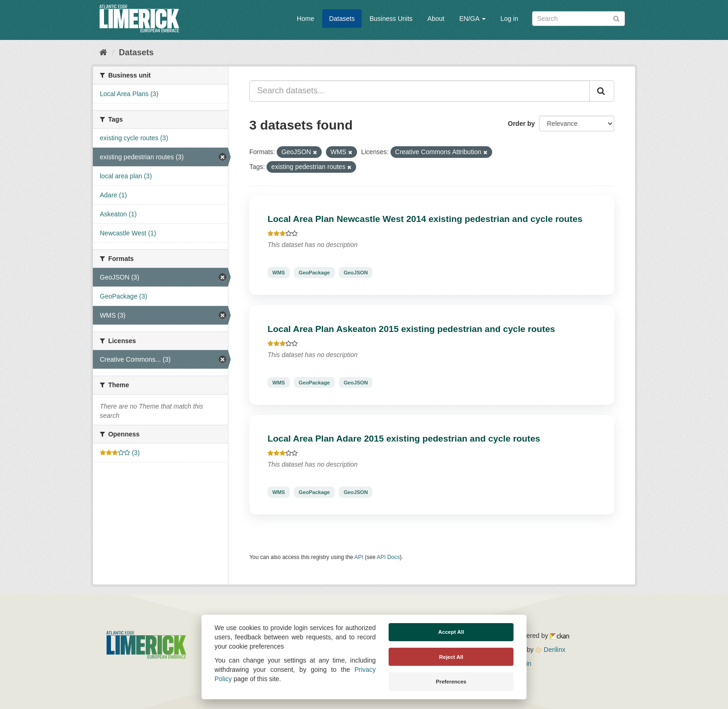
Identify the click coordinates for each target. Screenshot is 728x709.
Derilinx (550, 650)
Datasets (342, 19)
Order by (521, 124)
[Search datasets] (578, 19)
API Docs (389, 557)
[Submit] (616, 18)
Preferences (451, 682)
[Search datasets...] (419, 91)
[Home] (103, 52)
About (436, 19)
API (359, 557)
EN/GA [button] (472, 19)
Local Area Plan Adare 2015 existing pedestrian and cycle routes (404, 439)
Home (305, 19)
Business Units (391, 19)
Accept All (451, 632)
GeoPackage (314, 273)
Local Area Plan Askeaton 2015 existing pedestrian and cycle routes (411, 329)
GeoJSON (356, 273)
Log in (509, 19)
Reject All (451, 657)
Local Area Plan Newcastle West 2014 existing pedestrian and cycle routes (425, 219)
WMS (278, 273)
